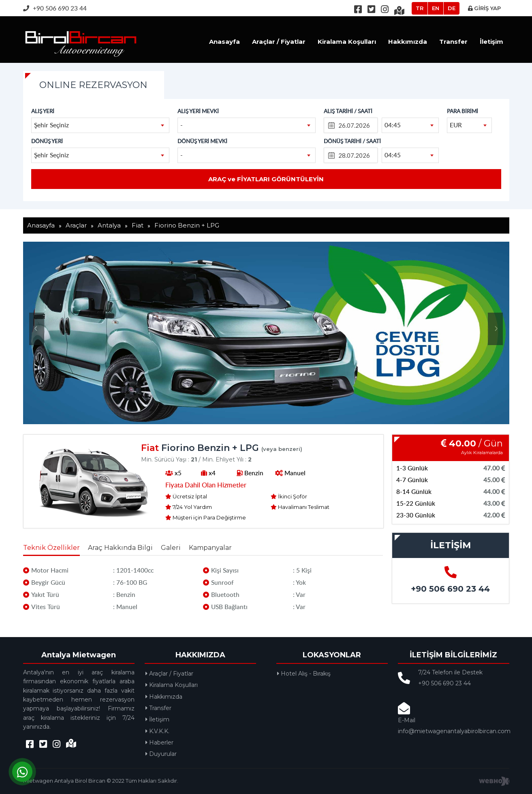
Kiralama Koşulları (347, 42)
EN (436, 8)
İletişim (491, 42)
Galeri (171, 548)
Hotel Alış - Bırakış (304, 674)
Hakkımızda (408, 42)
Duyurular (161, 754)
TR (420, 8)
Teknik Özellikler (51, 548)
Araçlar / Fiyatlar (279, 42)
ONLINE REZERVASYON (93, 85)
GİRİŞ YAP (484, 8)
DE (452, 8)
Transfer (453, 42)
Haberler (159, 742)
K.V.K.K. (157, 731)
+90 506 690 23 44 (55, 8)
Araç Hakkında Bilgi (120, 548)
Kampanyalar (210, 548)
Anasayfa (224, 42)
